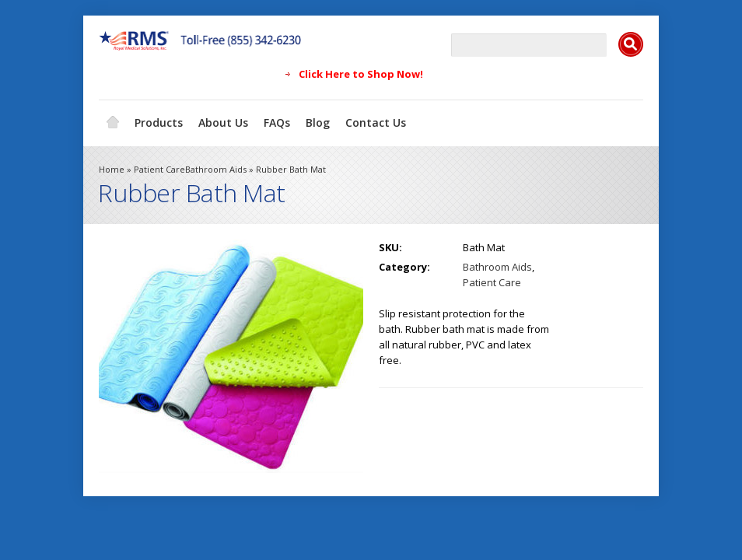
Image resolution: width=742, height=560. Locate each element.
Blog (318, 122)
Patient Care (159, 169)
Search (631, 44)
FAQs (277, 122)
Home (113, 123)
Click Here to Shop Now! (361, 74)
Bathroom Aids (216, 169)
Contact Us (376, 122)
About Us (223, 122)
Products (159, 122)
